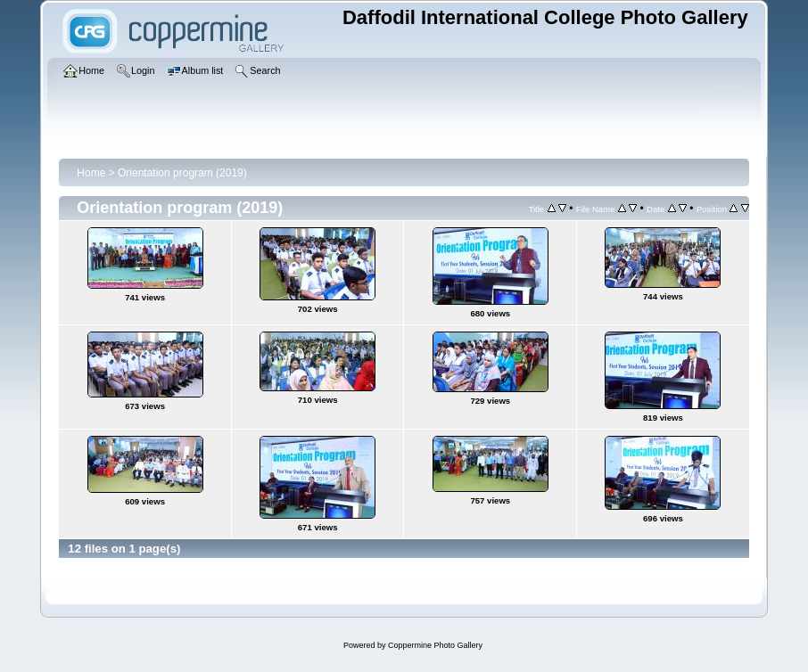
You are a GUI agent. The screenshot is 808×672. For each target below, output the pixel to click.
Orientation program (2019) (182, 173)
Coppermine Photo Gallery (435, 645)
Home (91, 173)
